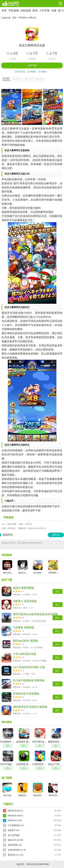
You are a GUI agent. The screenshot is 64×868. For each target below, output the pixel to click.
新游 (35, 11)
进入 (58, 591)
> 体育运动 (32, 18)
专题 (54, 11)
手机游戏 (14, 11)
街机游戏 (26, 11)
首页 (4, 11)
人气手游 (44, 11)
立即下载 (32, 65)
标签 (5, 79)
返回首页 (21, 864)
